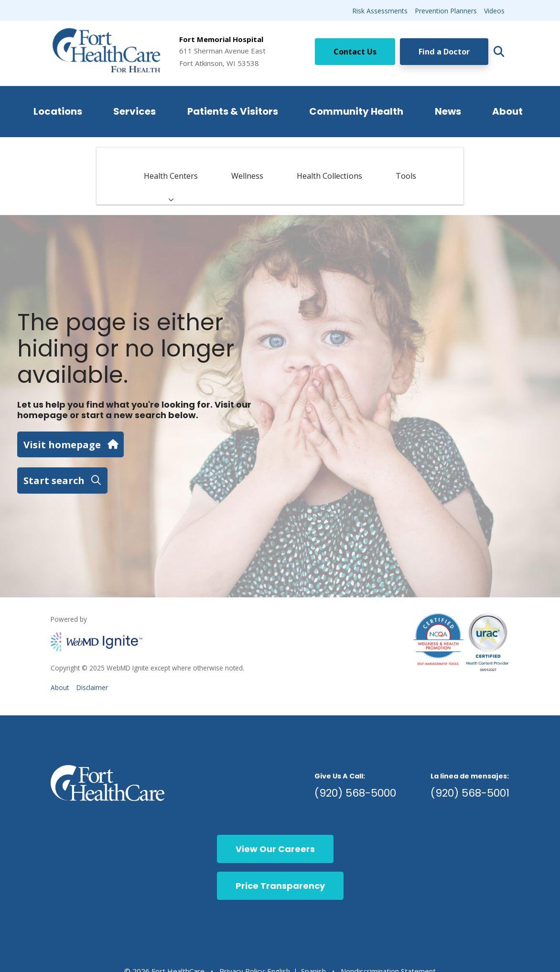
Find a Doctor (444, 52)
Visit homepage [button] (70, 423)
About (507, 102)
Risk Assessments (380, 11)
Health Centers (171, 159)
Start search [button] (62, 459)
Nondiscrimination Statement (388, 950)
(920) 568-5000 (355, 772)
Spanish (313, 950)
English (279, 950)
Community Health (356, 102)
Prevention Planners (446, 11)
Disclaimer (92, 666)
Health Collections (329, 159)
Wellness (247, 159)
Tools (406, 159)
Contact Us (355, 52)
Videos (494, 11)
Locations (58, 102)
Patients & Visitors (233, 102)
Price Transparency (280, 865)
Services (135, 102)
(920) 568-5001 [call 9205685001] (470, 772)
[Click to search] (499, 52)
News (448, 102)
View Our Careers (275, 828)
